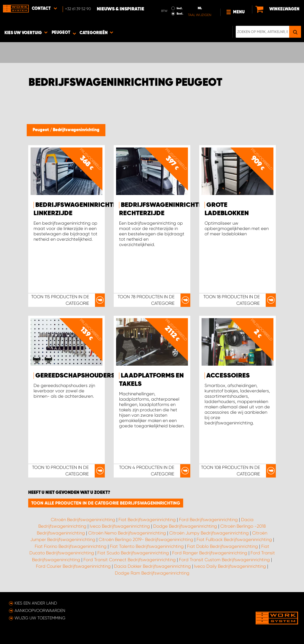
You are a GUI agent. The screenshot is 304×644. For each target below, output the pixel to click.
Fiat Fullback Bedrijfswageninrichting (234, 540)
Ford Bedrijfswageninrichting (208, 520)
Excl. (180, 14)
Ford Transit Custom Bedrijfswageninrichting (224, 560)
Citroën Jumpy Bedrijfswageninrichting (209, 533)
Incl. (180, 8)
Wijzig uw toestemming (40, 618)
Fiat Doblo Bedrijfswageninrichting (223, 546)
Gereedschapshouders (75, 376)
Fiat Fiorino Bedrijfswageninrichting (71, 546)
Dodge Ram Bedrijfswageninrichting (152, 573)
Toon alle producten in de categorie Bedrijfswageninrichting (106, 503)
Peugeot (41, 130)
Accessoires (228, 376)
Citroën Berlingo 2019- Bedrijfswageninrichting (146, 540)
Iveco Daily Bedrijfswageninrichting (230, 566)
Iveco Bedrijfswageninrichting (120, 526)
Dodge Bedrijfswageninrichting (185, 526)
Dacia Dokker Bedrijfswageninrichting (152, 566)
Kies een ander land (36, 603)
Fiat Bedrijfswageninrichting (147, 520)
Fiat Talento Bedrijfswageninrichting (147, 546)
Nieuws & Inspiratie (121, 9)
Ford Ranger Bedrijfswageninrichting (210, 553)
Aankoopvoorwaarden (40, 610)
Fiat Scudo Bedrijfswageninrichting (133, 553)
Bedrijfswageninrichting (76, 130)
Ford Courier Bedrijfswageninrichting (73, 566)
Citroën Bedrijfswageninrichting (83, 520)
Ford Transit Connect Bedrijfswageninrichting (130, 560)
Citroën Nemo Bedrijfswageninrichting (127, 533)
